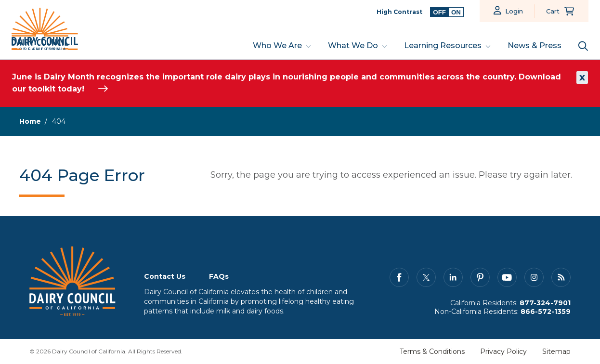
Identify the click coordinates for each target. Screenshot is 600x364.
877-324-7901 (545, 303)
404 (59, 121)
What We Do (353, 45)
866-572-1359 (546, 312)
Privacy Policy (503, 351)
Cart (553, 11)
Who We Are (277, 45)
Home (30, 121)
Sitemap (556, 351)
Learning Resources (443, 45)
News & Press (535, 45)
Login (514, 11)
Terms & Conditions (432, 351)
